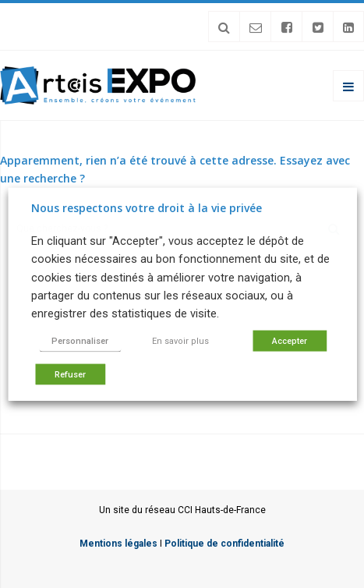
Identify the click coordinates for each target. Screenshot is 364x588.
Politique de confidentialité (224, 544)
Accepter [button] (290, 340)
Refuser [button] (70, 374)
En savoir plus (180, 340)
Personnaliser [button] (80, 340)
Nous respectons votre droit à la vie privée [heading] (147, 208)
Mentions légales (118, 544)
